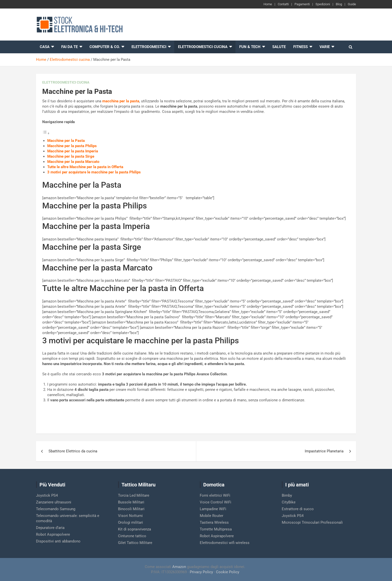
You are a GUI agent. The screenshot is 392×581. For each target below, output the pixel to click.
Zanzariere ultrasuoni (54, 502)
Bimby (287, 495)
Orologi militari (130, 522)
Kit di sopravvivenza (134, 529)
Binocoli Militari (131, 509)
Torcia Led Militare (134, 495)
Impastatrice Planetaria (324, 451)
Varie (325, 47)
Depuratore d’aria (50, 528)
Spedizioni (323, 4)
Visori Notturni (130, 516)
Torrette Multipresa (216, 529)
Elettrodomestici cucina (203, 47)
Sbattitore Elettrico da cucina (73, 451)
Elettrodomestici (149, 47)
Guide (352, 4)
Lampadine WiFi (213, 509)
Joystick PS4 (47, 495)
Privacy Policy (201, 572)
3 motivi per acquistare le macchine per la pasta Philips (94, 172)
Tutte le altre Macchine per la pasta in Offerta (85, 167)
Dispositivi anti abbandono (58, 541)
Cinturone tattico (132, 536)
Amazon (179, 567)
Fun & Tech (250, 47)
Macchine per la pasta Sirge (71, 156)
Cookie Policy (228, 572)
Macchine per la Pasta (66, 141)
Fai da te (69, 47)
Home (268, 4)
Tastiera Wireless (214, 522)
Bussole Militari (131, 502)
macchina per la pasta (121, 101)
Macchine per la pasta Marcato (73, 162)
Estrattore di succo (298, 509)
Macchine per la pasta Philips (72, 146)
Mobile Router (211, 516)
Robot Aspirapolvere (53, 534)
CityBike (289, 502)
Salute (279, 47)
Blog (339, 4)
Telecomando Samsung (56, 509)
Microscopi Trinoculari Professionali (312, 522)
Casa (45, 47)
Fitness (300, 47)
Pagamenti (302, 4)
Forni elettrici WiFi (215, 495)
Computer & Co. (105, 47)
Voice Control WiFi (215, 502)
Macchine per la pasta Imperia (73, 151)
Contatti (283, 4)
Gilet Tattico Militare (135, 543)
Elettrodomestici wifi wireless (225, 543)
